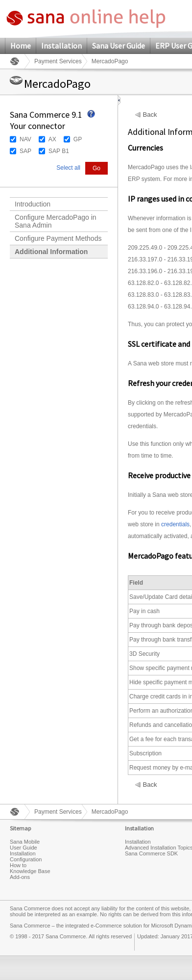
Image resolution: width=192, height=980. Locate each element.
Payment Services (58, 61)
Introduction (33, 204)
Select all (68, 168)
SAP (25, 151)
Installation (61, 46)
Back (150, 115)
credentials (175, 524)
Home (21, 46)
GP (78, 139)
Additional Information (51, 252)
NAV (25, 139)
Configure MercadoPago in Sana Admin (56, 221)
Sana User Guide (119, 46)
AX (52, 139)
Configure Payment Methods (58, 238)
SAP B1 (59, 151)
